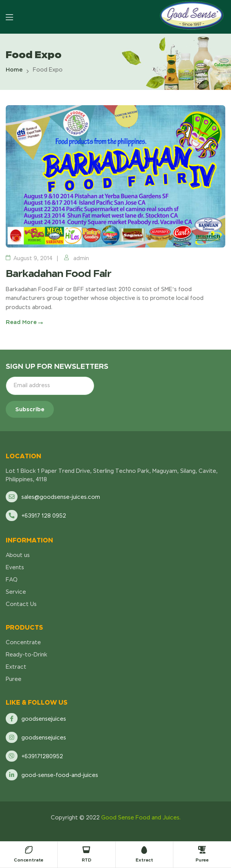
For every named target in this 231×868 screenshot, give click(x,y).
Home (14, 70)
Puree (202, 860)
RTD (86, 860)
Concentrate (29, 860)
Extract (144, 860)
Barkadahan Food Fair (58, 273)
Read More (24, 322)
